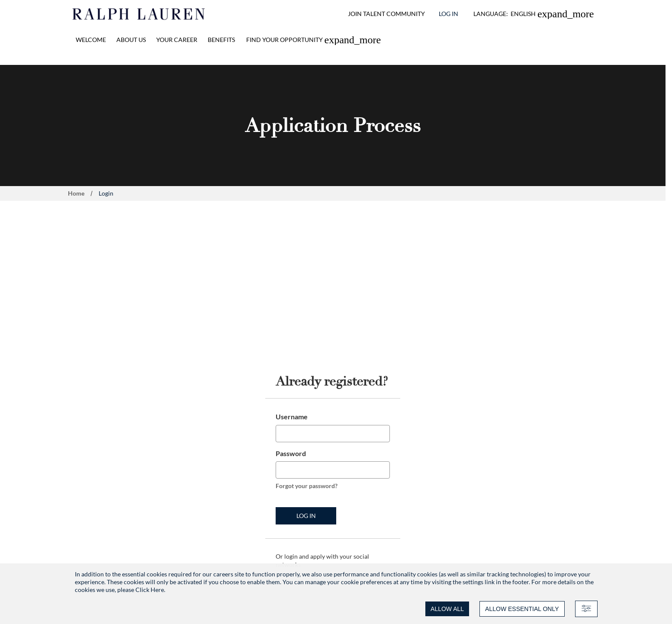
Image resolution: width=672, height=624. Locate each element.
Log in (306, 516)
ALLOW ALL (447, 609)
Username (292, 417)
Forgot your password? (307, 486)
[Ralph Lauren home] (139, 14)
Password (291, 453)
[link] (314, 40)
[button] (534, 14)
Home (76, 193)
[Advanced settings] (586, 609)
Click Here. (150, 590)
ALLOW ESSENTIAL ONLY (522, 609)
